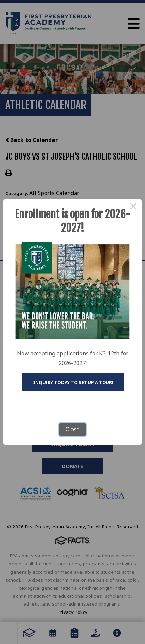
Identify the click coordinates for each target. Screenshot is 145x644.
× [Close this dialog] (133, 208)
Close (73, 429)
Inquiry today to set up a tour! (73, 382)
